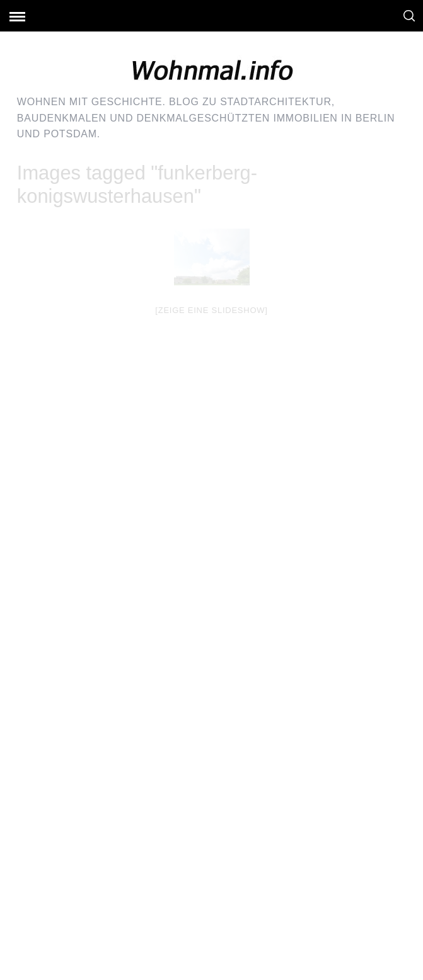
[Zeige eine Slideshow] (211, 310)
